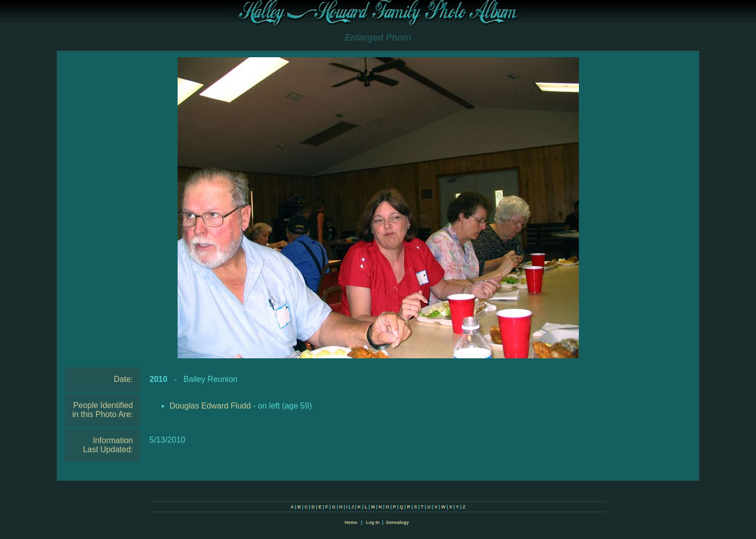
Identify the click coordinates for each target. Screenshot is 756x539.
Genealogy (397, 522)
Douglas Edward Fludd (210, 406)
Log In (372, 522)
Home (351, 522)
